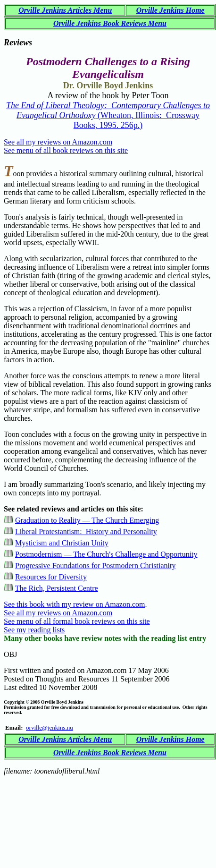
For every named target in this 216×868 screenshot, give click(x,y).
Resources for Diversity (51, 577)
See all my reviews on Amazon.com (58, 142)
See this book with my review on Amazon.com (75, 604)
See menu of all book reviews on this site (66, 150)
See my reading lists (34, 630)
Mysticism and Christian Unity (62, 543)
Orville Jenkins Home (170, 10)
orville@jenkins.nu (50, 728)
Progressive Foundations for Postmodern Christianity (95, 566)
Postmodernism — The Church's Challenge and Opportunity (106, 554)
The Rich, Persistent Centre (57, 588)
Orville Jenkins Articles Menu (65, 10)
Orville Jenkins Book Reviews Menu (110, 23)
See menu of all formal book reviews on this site (77, 621)
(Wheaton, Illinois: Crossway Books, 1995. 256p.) (108, 115)
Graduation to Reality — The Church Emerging (87, 520)
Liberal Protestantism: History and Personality (86, 532)
